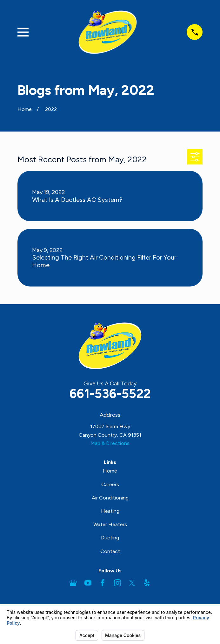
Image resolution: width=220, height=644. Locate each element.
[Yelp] (147, 583)
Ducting (110, 538)
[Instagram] (117, 583)
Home (110, 471)
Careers (110, 484)
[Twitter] (132, 583)
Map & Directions (110, 443)
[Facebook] (103, 583)
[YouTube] (88, 583)
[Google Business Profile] (73, 583)
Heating (110, 511)
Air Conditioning (110, 498)
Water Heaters (110, 524)
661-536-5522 (110, 394)
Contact (110, 551)
